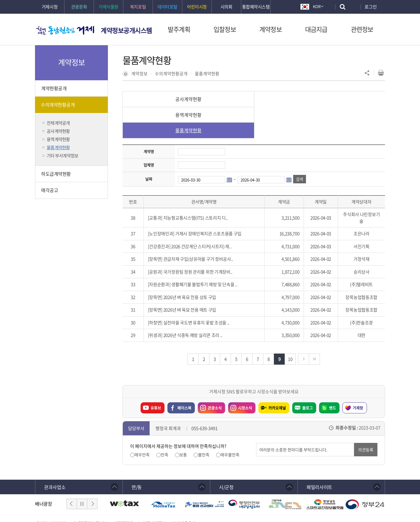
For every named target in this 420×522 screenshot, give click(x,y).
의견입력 (256, 412)
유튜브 (156, 376)
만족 (164, 423)
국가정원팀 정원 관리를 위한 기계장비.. (198, 241)
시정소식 (240, 375)
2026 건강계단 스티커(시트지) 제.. (201, 215)
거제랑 (358, 376)
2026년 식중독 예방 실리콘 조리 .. (193, 304)
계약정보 (139, 74)
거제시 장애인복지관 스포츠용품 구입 (208, 202)
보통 (183, 423)
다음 (92, 473)
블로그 (307, 376)
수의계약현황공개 (171, 74)
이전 (72, 473)
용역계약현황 (254, 99)
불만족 (204, 423)
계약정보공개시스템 (126, 30)
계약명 (149, 120)
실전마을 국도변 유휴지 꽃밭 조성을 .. (196, 291)
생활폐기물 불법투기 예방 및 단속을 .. (204, 253)
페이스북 (184, 376)
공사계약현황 (166, 99)
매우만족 (142, 423)
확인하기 (172, 505)
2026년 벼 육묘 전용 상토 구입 (190, 266)
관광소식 (210, 375)
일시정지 (82, 473)
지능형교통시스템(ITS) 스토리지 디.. (196, 187)
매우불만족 (230, 423)
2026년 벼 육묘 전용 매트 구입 (190, 279)
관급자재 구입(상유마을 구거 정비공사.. (198, 228)
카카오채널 (277, 376)
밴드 (332, 376)
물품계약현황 (207, 74)
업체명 (149, 134)
